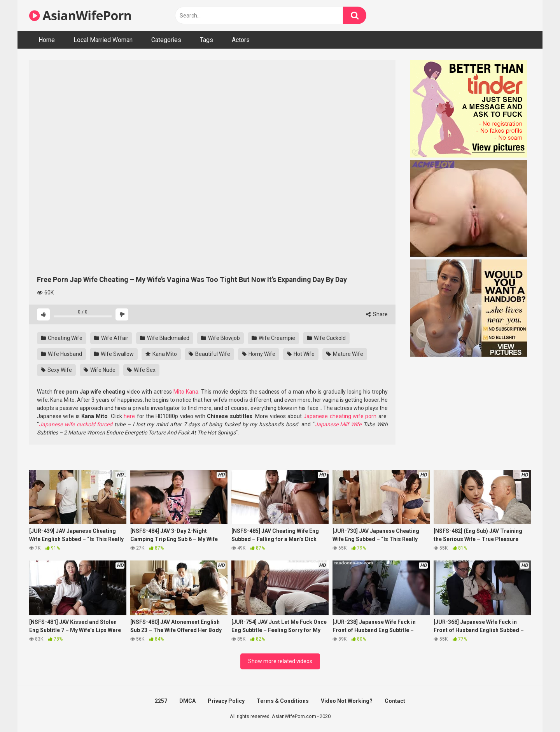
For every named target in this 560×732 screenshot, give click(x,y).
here (129, 416)
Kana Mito (161, 354)
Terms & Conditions (283, 701)
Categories (166, 40)
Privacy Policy (226, 701)
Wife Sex (141, 370)
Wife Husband (61, 354)
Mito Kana (186, 392)
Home (47, 40)
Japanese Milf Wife (338, 424)
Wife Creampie (273, 338)
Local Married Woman (103, 40)
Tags (206, 40)
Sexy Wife (56, 370)
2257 (161, 701)
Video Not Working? (347, 701)
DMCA (187, 701)
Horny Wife (259, 354)
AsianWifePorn (80, 15)
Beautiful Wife (209, 354)
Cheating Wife (62, 338)
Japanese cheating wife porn (340, 416)
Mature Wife (345, 354)
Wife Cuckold (326, 338)
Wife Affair (111, 338)
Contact (395, 701)
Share (377, 314)
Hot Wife (301, 354)
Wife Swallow (114, 354)
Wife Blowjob (220, 338)
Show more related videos (280, 661)
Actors (241, 40)
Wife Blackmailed (165, 338)
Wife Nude (100, 370)
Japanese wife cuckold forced (76, 424)
